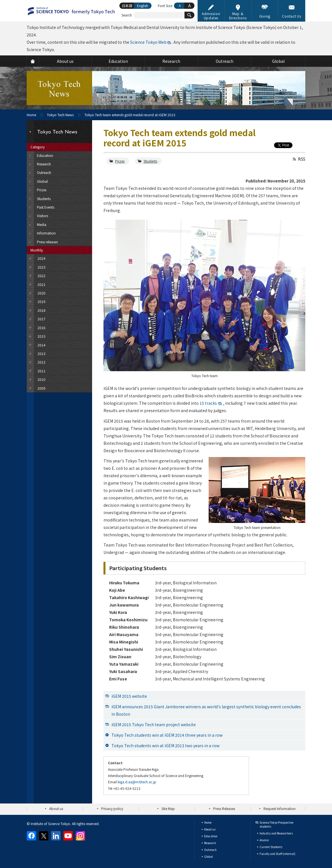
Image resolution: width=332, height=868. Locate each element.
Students (150, 161)
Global (208, 856)
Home (31, 115)
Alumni (264, 840)
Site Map (168, 808)
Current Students (271, 847)
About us (56, 808)
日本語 (127, 6)
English (143, 6)
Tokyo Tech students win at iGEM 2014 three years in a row (167, 735)
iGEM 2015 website (129, 696)
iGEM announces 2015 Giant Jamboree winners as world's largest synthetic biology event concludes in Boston (206, 710)
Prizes (120, 161)
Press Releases (224, 808)
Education (211, 836)
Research (210, 843)
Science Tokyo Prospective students (276, 824)
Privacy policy (112, 808)
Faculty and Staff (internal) (277, 854)
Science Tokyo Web (148, 42)
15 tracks (208, 403)
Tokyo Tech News (60, 115)
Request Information (280, 808)
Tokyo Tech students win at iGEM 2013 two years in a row (165, 746)
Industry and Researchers (276, 833)
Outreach (210, 850)
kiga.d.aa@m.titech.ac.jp (137, 782)
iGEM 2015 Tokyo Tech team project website (154, 724)
